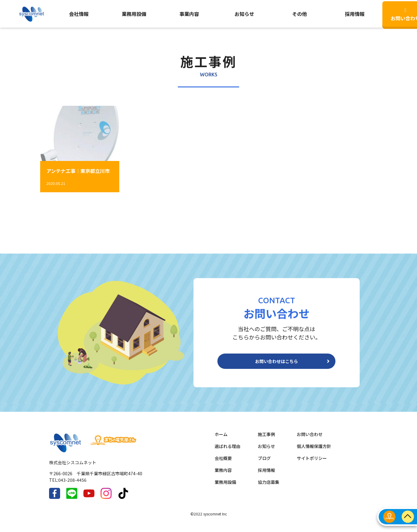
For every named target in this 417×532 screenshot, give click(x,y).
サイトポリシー (312, 463)
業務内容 (223, 475)
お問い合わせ (310, 439)
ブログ (264, 463)
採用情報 (266, 475)
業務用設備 (134, 14)
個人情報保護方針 (314, 451)
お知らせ (244, 14)
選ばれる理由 (228, 451)
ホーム (221, 439)
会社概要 (223, 463)
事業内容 (189, 14)
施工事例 (266, 439)
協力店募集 (269, 487)
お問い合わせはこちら (277, 364)
